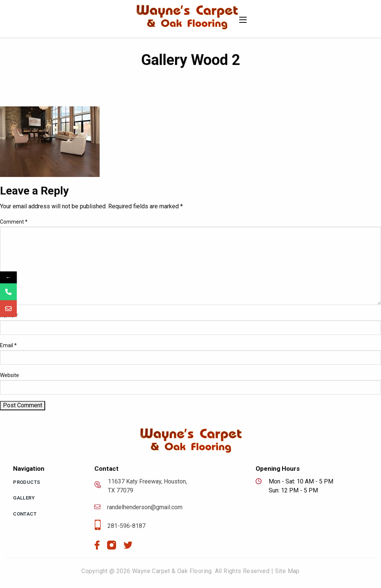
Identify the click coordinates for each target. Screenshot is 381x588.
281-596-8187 (120, 526)
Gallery (24, 498)
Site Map (287, 571)
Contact (25, 514)
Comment (14, 222)
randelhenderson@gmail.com (138, 507)
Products (26, 482)
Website (10, 375)
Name (9, 315)
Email (8, 345)
